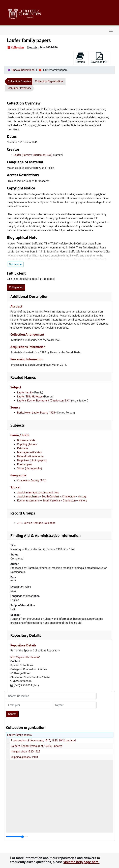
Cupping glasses (27, 444)
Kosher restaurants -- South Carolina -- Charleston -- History (52, 501)
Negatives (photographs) (32, 460)
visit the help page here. (82, 862)
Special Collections (23, 70)
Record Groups (23, 513)
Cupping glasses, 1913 (24, 757)
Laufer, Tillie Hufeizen (30, 397)
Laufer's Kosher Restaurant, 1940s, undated (37, 746)
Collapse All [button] (16, 287)
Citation (80, 58)
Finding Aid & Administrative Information (46, 535)
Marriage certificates (29, 452)
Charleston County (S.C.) (32, 480)
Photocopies (25, 464)
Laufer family (25, 393)
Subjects (18, 425)
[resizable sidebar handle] (17, 837)
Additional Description (29, 296)
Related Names (23, 377)
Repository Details (26, 635)
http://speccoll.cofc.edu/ (25, 657)
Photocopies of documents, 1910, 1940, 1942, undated (43, 741)
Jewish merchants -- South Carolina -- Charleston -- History (52, 497)
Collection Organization (49, 81)
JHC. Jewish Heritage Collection (36, 523)
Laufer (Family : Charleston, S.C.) (33, 155)
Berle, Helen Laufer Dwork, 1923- (36, 413)
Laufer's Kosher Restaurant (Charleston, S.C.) (44, 401)
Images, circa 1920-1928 (26, 752)
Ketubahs (23, 448)
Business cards (26, 440)
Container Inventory (19, 88)
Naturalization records (30, 456)
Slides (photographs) (29, 468)
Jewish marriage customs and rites (38, 493)
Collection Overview (20, 81)
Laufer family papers (19, 735)
